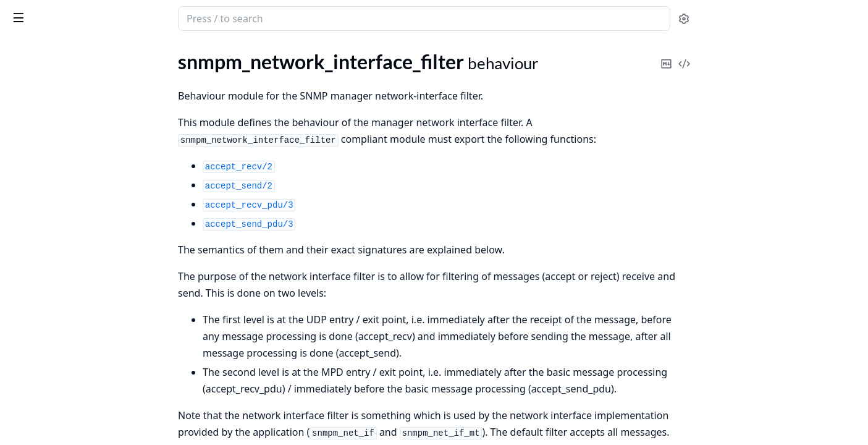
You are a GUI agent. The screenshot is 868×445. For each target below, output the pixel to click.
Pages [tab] (22, 50)
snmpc (23, 248)
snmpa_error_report (51, 81)
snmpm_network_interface (65, 315)
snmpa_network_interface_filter (75, 181)
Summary (42, 353)
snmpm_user (36, 405)
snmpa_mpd (34, 148)
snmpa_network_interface (63, 165)
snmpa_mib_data (44, 115)
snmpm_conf (36, 282)
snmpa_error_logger (51, 65)
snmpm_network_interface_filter (77, 332)
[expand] (173, 67)
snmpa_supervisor (47, 231)
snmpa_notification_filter (61, 215)
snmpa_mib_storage (51, 131)
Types (34, 368)
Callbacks (42, 383)
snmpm (24, 265)
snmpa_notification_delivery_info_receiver (88, 198)
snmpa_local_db (42, 98)
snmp (58, 12)
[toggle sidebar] (169, 17)
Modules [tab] (74, 50)
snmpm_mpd (36, 298)
